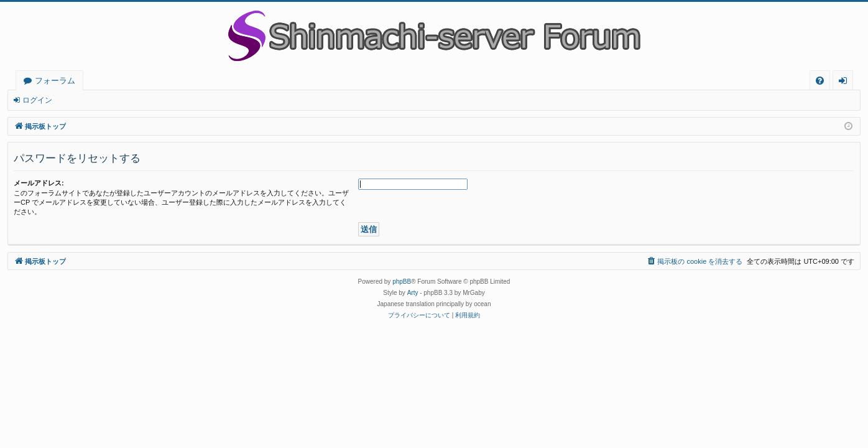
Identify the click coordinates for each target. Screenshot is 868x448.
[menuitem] (820, 81)
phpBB (402, 282)
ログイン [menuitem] (846, 82)
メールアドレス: (39, 183)
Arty (413, 293)
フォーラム (55, 80)
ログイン (37, 100)
